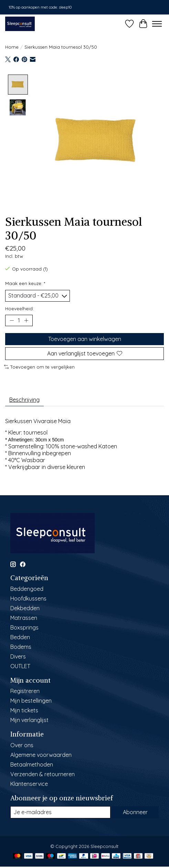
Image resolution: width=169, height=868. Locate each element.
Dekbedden (25, 608)
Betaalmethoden (32, 764)
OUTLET (20, 666)
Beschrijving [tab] (24, 399)
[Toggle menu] (157, 24)
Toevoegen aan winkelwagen (85, 339)
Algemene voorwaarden (41, 754)
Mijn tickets (24, 710)
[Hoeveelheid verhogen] (26, 320)
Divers (18, 656)
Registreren (25, 691)
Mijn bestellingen (31, 701)
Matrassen (24, 617)
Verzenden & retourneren (43, 774)
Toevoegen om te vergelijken (39, 367)
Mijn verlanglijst (29, 720)
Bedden (20, 637)
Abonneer (135, 812)
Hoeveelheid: (19, 308)
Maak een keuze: (25, 283)
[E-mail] (60, 812)
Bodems (21, 646)
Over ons (22, 745)
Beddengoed (27, 588)
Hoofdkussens (28, 598)
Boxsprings (24, 627)
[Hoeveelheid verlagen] (12, 320)
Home (12, 47)
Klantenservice (29, 783)
